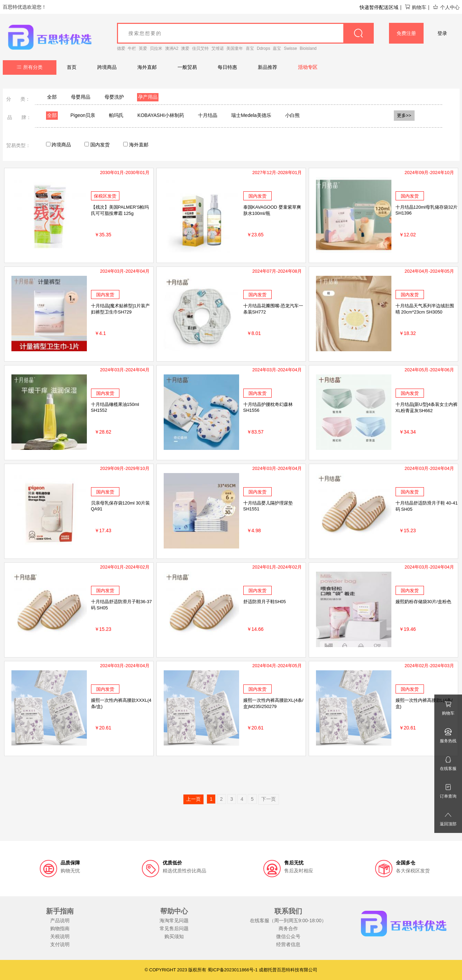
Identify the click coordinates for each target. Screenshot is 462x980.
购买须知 (174, 936)
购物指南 (60, 928)
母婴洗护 (114, 97)
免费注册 (406, 33)
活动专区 (308, 67)
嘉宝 (277, 48)
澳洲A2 (172, 48)
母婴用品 (81, 97)
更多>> (404, 115)
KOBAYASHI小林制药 (161, 115)
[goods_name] (246, 33)
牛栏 (132, 48)
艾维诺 (218, 48)
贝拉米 (156, 48)
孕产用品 (148, 97)
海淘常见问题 (174, 920)
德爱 (121, 48)
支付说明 (60, 944)
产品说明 (60, 920)
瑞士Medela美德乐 (251, 115)
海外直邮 (147, 67)
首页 (72, 67)
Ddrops (264, 48)
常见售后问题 (174, 928)
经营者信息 (288, 944)
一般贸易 (187, 67)
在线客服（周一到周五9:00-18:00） (288, 920)
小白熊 (292, 115)
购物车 (415, 7)
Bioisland (308, 48)
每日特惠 (227, 67)
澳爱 (185, 48)
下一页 (269, 799)
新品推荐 (268, 67)
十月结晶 (208, 115)
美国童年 (235, 48)
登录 (442, 33)
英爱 (143, 48)
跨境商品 (107, 67)
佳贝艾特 (200, 48)
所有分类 (30, 67)
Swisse (290, 48)
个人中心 (446, 7)
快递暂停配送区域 (379, 7)
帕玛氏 (116, 115)
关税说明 (60, 936)
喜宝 (250, 48)
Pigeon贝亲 (83, 115)
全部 (52, 97)
